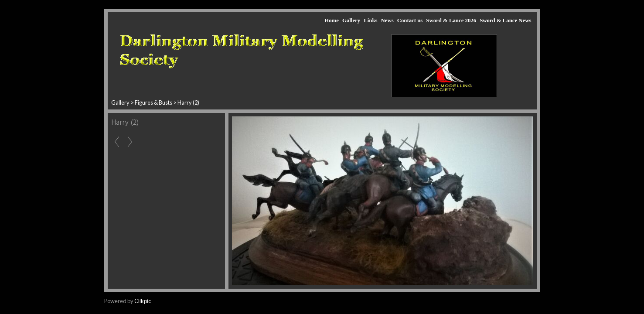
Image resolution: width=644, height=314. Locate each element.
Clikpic (143, 301)
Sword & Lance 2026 (451, 20)
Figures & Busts (153, 102)
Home (332, 20)
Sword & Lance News (505, 20)
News (387, 20)
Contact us (410, 20)
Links (370, 20)
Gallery (351, 20)
